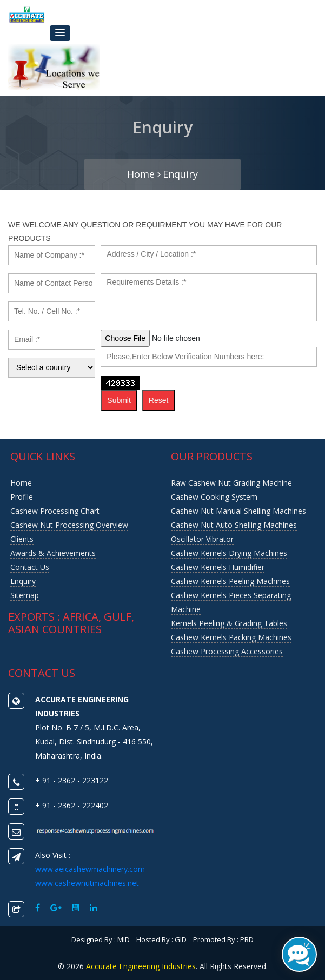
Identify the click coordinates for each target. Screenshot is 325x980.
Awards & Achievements (53, 553)
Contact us (30, 567)
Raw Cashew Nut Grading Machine (231, 483)
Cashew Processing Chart (55, 511)
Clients (22, 539)
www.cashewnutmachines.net (87, 883)
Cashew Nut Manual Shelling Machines (238, 511)
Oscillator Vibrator (202, 539)
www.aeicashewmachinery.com (90, 869)
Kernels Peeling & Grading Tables (229, 623)
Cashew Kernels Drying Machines (229, 553)
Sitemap (25, 595)
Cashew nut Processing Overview (69, 525)
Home (144, 174)
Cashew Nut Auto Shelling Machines (234, 525)
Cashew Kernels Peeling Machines (230, 581)
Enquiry (180, 174)
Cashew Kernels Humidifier (218, 567)
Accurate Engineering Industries (141, 966)
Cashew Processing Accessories (227, 651)
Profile (22, 497)
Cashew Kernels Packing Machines (231, 637)
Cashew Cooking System (214, 497)
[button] (60, 33)
